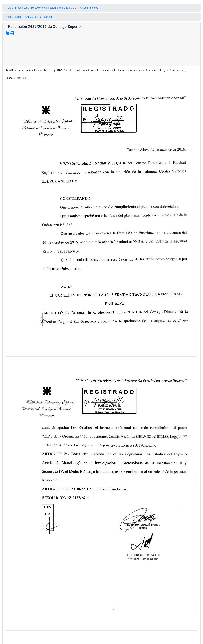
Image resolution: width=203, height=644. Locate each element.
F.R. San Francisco (88, 8)
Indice (18, 17)
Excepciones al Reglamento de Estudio (52, 8)
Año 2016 (30, 17)
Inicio (8, 8)
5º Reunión (46, 17)
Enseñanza (21, 8)
